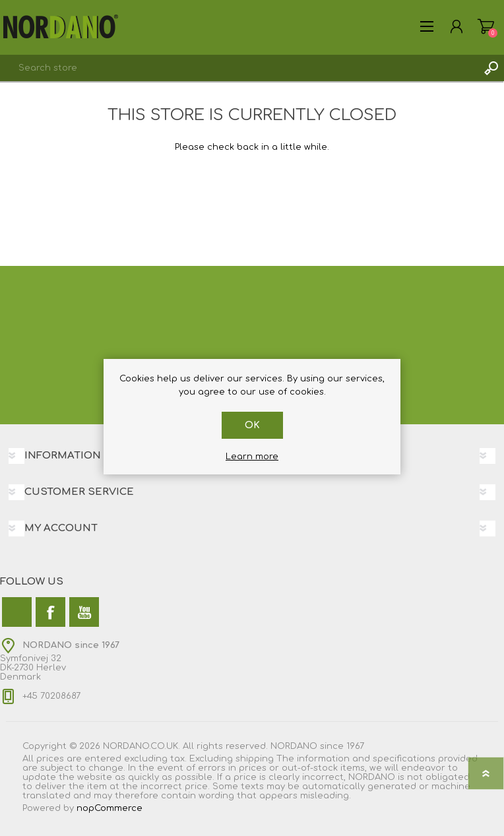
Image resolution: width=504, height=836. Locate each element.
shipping (255, 759)
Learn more (252, 457)
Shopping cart (486, 26)
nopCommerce (110, 808)
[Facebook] (50, 612)
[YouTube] (84, 612)
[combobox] (239, 68)
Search (491, 68)
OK (252, 425)
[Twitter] (17, 612)
